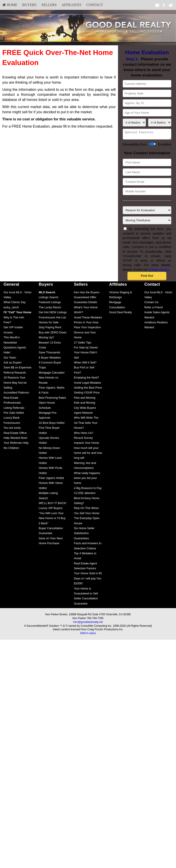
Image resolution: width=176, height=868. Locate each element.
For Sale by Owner (86, 349)
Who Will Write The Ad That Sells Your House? (86, 424)
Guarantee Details (86, 303)
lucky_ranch (11, 309)
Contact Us (151, 303)
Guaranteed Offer (85, 299)
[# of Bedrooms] (134, 123)
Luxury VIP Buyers (51, 509)
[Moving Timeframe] (147, 222)
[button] (147, 277)
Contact (95, 5)
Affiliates (71, 5)
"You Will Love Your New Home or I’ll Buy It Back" (52, 520)
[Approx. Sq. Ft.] (147, 103)
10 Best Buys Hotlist (52, 424)
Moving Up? (46, 339)
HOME (10, 5)
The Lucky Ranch (50, 309)
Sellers (49, 5)
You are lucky (12, 429)
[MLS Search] (47, 294)
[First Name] (147, 164)
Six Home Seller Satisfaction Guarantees (84, 535)
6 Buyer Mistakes (50, 359)
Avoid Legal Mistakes (88, 384)
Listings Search (49, 299)
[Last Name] (147, 173)
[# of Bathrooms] (160, 123)
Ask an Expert (13, 364)
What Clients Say (15, 303)
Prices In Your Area (86, 324)
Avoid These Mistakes (88, 319)
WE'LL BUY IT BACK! (52, 504)
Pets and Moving (85, 399)
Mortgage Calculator (52, 374)
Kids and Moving (85, 404)
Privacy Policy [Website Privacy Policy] (159, 271)
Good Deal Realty (120, 314)
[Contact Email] (147, 183)
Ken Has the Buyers (87, 294)
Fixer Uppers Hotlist (51, 479)
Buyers (29, 5)
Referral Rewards (15, 374)
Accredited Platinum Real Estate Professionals (16, 399)
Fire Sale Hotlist (14, 414)
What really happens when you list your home (87, 479)
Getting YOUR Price (87, 394)
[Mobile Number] (147, 193)
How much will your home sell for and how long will (88, 454)
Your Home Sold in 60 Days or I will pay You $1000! (88, 580)
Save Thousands (49, 354)
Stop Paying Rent (50, 329)
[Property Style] (147, 93)
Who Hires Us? (84, 434)
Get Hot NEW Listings (53, 314)
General (11, 286)
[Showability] (153, 145)
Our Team (10, 359)
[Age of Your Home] (147, 113)
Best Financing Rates (52, 399)
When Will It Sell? (85, 364)
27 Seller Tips (83, 344)
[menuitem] (10, 5)
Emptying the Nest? (87, 379)
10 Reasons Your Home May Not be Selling (15, 384)
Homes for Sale (49, 324)
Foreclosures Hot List (52, 319)
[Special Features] (147, 135)
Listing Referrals (14, 409)
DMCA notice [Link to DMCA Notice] (88, 635)
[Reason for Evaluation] (147, 212)
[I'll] (18, 314)
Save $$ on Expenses (18, 369)
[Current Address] (147, 84)
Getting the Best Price (88, 389)
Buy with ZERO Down (53, 334)
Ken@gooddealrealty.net (88, 623)
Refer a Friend (154, 309)
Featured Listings (50, 303)
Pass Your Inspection (87, 329)
